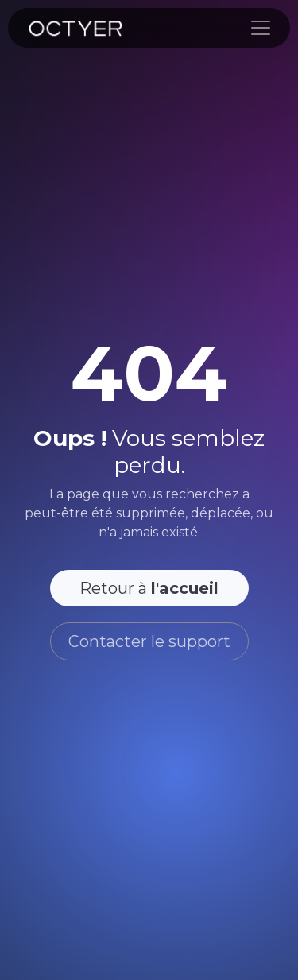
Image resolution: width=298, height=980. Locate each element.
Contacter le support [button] (149, 641)
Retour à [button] (149, 588)
